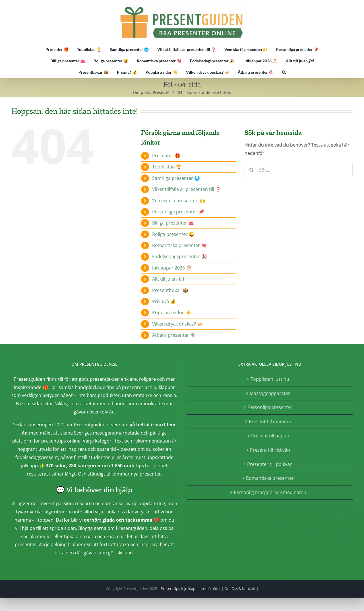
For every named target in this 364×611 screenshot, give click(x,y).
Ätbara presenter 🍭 (174, 335)
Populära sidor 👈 (171, 312)
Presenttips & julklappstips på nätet (191, 589)
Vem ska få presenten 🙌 (179, 201)
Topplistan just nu (270, 379)
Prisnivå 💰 (164, 301)
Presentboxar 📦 (170, 290)
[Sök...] (299, 170)
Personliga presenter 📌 (178, 212)
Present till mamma (270, 421)
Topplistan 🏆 (167, 167)
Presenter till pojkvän (270, 464)
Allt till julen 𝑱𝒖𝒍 (168, 279)
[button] (284, 72)
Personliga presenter (270, 407)
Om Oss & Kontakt (240, 589)
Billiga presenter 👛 (173, 223)
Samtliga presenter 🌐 (176, 178)
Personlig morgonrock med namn (270, 492)
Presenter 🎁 (166, 156)
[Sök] (252, 170)
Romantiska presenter (270, 478)
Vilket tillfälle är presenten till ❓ (187, 189)
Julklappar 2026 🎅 (172, 268)
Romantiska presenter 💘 (179, 245)
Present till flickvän (270, 450)
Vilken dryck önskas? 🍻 (177, 324)
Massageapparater (270, 393)
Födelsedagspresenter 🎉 (180, 256)
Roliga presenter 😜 (173, 234)
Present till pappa (270, 436)
